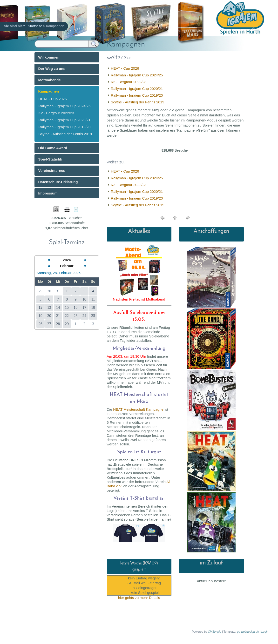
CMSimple (214, 632)
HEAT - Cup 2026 (125, 68)
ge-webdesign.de (248, 632)
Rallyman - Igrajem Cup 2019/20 (137, 95)
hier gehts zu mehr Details (139, 598)
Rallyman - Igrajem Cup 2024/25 (137, 75)
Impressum (48, 193)
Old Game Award (53, 148)
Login (265, 632)
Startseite (35, 26)
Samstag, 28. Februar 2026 (59, 273)
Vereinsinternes (52, 171)
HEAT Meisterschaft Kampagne (138, 409)
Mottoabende (50, 80)
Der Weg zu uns (52, 69)
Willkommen (49, 57)
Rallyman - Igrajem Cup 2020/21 (137, 89)
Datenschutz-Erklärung (58, 182)
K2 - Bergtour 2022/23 (129, 82)
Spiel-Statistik (50, 159)
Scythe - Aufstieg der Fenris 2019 (138, 102)
